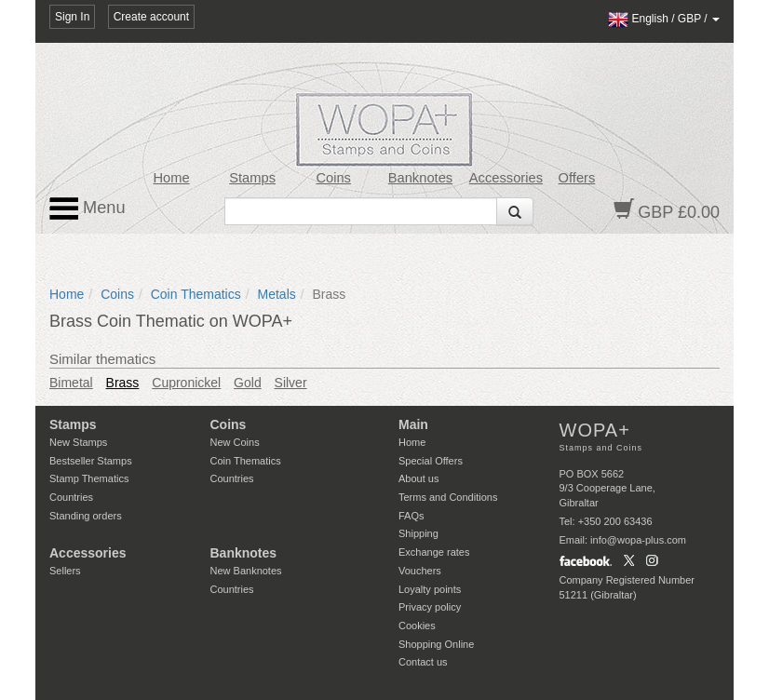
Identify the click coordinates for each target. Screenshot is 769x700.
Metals (277, 294)
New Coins (235, 442)
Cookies (417, 626)
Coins (333, 178)
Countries (71, 497)
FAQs (411, 516)
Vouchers (420, 571)
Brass (123, 383)
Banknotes (420, 178)
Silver (291, 383)
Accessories (506, 178)
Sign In (72, 17)
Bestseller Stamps (91, 461)
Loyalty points (430, 589)
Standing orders (86, 516)
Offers (577, 178)
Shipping (418, 533)
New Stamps (78, 442)
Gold (248, 383)
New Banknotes (246, 571)
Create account (151, 17)
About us (418, 478)
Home (171, 178)
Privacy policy (430, 607)
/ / (664, 19)
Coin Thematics (196, 294)
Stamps (252, 178)
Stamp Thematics (89, 478)
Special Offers (431, 461)
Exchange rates (434, 552)
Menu (88, 209)
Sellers (65, 571)
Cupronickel (186, 383)
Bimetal (71, 383)
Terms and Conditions (448, 497)
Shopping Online (436, 644)
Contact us (423, 662)
